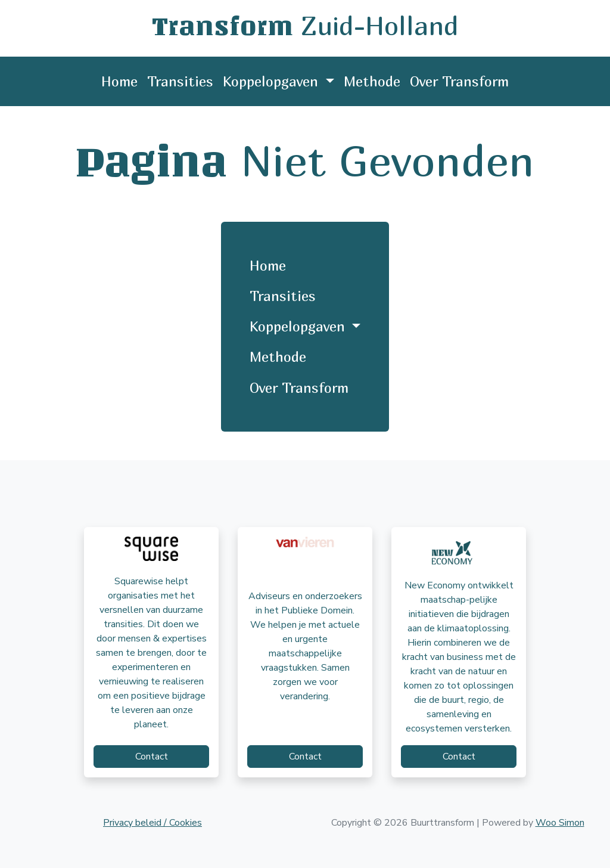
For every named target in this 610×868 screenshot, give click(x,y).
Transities (180, 81)
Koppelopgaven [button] (273, 81)
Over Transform (459, 81)
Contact (152, 757)
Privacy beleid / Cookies (152, 823)
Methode (372, 81)
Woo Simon (560, 823)
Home (119, 81)
